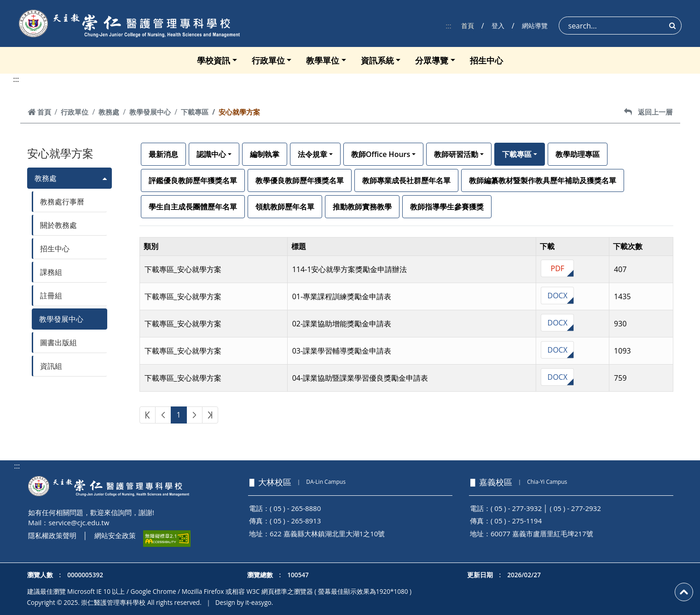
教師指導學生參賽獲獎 (447, 207)
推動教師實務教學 (362, 207)
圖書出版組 (58, 342)
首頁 (468, 26)
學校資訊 (214, 60)
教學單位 (323, 60)
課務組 (51, 272)
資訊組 (51, 366)
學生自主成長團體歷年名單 (193, 207)
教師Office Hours (381, 154)
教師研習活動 (456, 154)
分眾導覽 (432, 60)
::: (448, 26)
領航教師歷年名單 (285, 207)
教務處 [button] (46, 178)
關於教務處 (58, 225)
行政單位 (268, 60)
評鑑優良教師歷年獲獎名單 (193, 180)
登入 (498, 26)
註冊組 (51, 296)
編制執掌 (265, 154)
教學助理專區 (578, 154)
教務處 (109, 112)
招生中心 (486, 60)
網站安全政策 (115, 535)
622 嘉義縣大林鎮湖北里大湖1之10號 (327, 534)
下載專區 (195, 112)
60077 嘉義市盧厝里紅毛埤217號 (542, 534)
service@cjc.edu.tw (79, 522)
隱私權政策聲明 (52, 535)
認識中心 (211, 154)
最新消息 (163, 154)
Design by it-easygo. (244, 602)
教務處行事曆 (62, 202)
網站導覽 (535, 26)
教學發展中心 (150, 112)
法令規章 (312, 154)
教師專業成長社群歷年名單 (406, 180)
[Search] (620, 26)
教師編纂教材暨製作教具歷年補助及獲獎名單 (543, 180)
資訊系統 (377, 60)
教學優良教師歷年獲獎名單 (300, 180)
